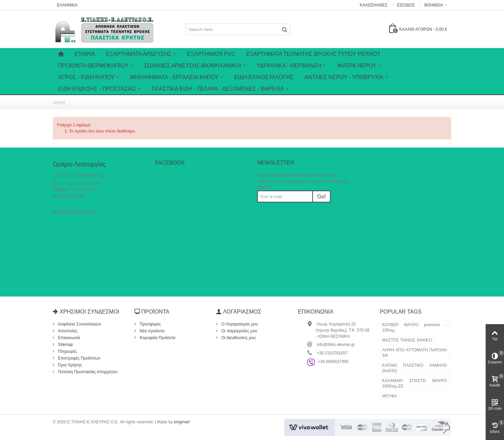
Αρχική (59, 102)
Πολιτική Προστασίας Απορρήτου (87, 372)
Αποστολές (67, 331)
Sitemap (65, 345)
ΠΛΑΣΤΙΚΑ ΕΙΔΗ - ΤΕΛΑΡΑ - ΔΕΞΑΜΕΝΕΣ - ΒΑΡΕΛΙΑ (218, 89)
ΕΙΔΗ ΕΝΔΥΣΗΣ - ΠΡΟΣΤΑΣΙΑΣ (97, 89)
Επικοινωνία (68, 338)
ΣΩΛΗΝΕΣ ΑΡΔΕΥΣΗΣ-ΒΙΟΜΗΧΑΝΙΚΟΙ (193, 66)
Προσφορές (150, 324)
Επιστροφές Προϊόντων (79, 358)
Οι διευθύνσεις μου (238, 338)
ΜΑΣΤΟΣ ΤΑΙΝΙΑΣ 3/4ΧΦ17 (407, 340)
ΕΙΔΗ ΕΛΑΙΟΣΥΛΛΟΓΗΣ (264, 77)
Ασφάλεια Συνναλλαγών (79, 324)
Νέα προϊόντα (152, 331)
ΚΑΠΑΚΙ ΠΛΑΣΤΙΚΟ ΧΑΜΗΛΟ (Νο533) (414, 368)
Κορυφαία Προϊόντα (157, 338)
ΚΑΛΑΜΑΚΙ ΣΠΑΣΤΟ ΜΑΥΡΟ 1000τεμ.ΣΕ (414, 383)
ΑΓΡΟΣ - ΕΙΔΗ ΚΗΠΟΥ (86, 77)
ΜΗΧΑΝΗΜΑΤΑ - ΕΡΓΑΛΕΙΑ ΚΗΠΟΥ (174, 77)
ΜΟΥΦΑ (390, 396)
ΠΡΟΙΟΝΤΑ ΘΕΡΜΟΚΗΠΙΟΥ (93, 66)
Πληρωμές (67, 351)
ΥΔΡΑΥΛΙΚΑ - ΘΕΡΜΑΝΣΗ (289, 66)
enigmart (182, 422)
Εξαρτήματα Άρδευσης (139, 54)
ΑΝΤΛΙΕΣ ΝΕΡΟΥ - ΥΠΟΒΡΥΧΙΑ (344, 77)
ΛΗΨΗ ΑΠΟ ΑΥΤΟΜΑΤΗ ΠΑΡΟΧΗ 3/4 (414, 353)
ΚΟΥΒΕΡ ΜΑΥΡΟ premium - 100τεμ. (414, 328)
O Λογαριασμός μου (239, 324)
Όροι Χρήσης (69, 365)
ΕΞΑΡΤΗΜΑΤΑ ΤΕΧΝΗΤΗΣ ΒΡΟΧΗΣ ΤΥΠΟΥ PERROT (313, 54)
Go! (321, 196)
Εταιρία (85, 54)
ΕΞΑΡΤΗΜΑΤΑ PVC (211, 54)
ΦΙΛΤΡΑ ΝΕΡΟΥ (357, 66)
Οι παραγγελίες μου (239, 331)
